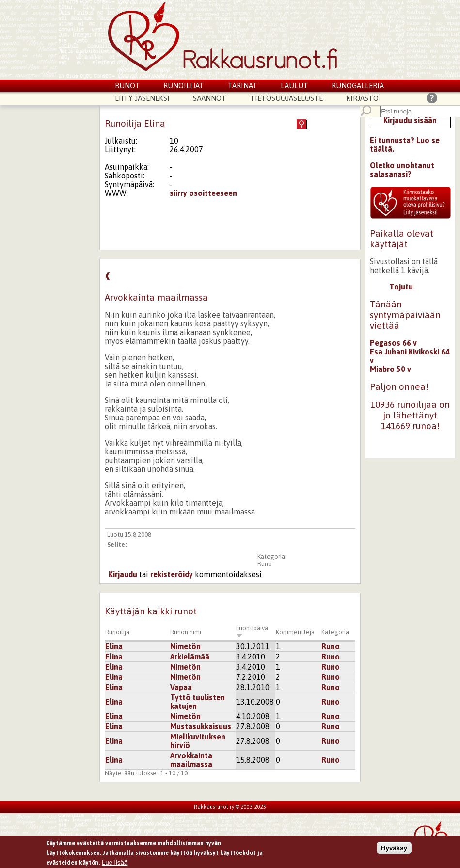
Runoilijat (184, 86)
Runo (265, 564)
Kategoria (335, 632)
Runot (127, 86)
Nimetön (185, 646)
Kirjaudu (123, 574)
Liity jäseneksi (142, 98)
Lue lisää (115, 863)
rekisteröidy (172, 574)
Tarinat (243, 86)
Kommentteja (295, 632)
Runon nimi (186, 632)
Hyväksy (394, 849)
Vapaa (181, 687)
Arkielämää (190, 657)
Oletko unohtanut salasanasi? (402, 170)
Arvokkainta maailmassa (191, 760)
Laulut (294, 86)
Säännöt (210, 98)
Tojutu (401, 287)
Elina (114, 646)
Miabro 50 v (390, 369)
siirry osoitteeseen (203, 193)
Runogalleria (358, 86)
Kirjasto (362, 98)
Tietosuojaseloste (286, 98)
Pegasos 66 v (393, 343)
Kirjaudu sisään (410, 120)
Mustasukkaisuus (201, 726)
